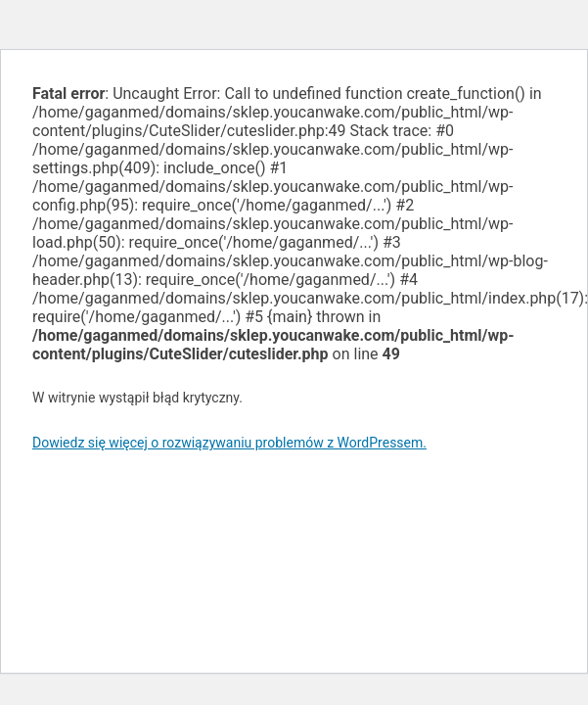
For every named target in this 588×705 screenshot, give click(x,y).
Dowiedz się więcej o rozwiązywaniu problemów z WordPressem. (229, 443)
